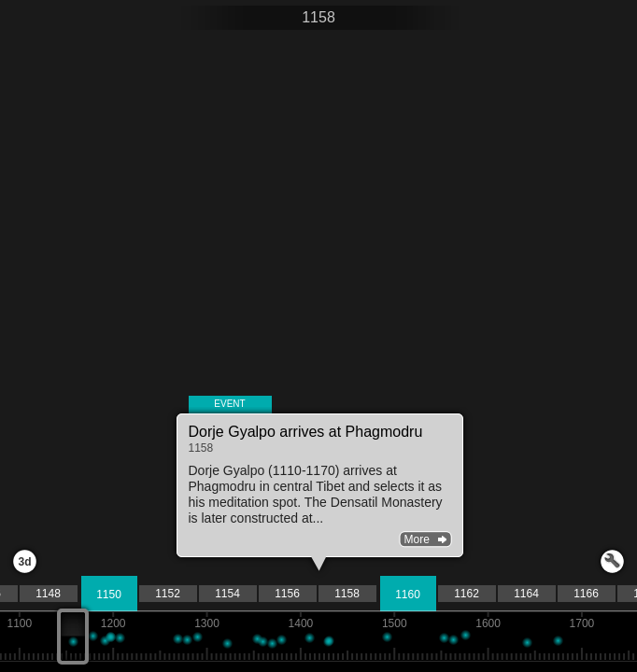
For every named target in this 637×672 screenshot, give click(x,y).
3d (24, 562)
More (417, 539)
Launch (612, 561)
